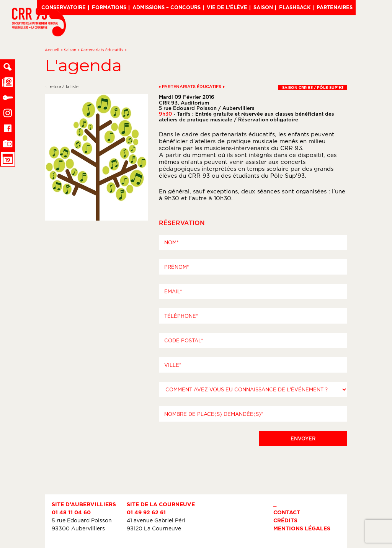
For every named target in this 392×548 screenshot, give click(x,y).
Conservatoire (64, 7)
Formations (109, 7)
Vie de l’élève (227, 7)
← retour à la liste (62, 87)
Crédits (285, 520)
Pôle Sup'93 (287, 176)
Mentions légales (302, 528)
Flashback (295, 7)
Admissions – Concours (167, 7)
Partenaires (335, 7)
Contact (287, 512)
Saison (263, 7)
